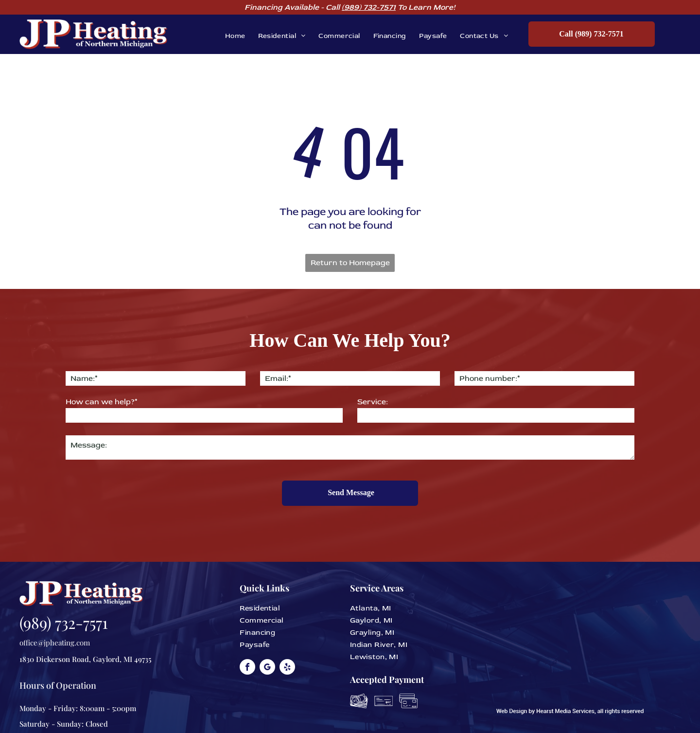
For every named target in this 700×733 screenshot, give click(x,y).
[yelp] (287, 649)
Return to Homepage (350, 263)
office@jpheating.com (55, 623)
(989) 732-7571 (369, 7)
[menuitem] (229, 36)
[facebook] (247, 649)
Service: (373, 402)
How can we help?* (102, 402)
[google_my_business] (267, 649)
